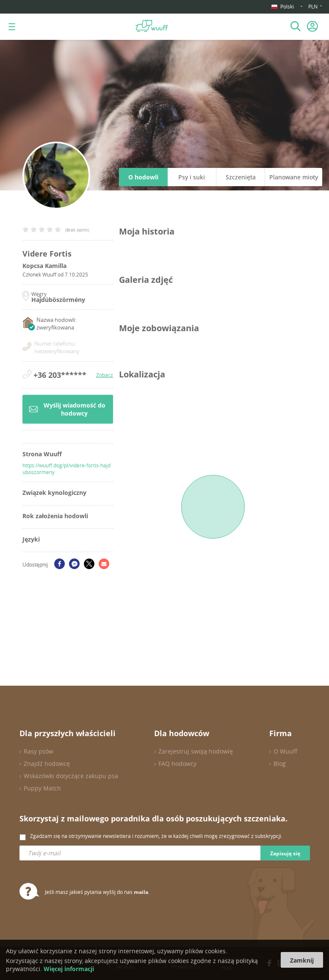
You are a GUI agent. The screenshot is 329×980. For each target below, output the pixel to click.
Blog (280, 764)
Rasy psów (39, 751)
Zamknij (302, 960)
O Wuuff (285, 751)
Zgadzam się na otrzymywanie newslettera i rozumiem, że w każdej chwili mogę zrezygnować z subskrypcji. (156, 836)
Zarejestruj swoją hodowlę (196, 751)
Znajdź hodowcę (47, 764)
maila (141, 892)
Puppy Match (42, 788)
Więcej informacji (69, 969)
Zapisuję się (285, 853)
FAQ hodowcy (177, 764)
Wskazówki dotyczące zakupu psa (71, 776)
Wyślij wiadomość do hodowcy (67, 409)
